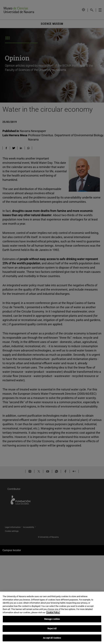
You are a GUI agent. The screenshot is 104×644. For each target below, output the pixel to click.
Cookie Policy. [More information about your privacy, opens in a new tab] (53, 612)
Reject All (52, 629)
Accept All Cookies (52, 638)
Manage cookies (52, 619)
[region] (52, 618)
